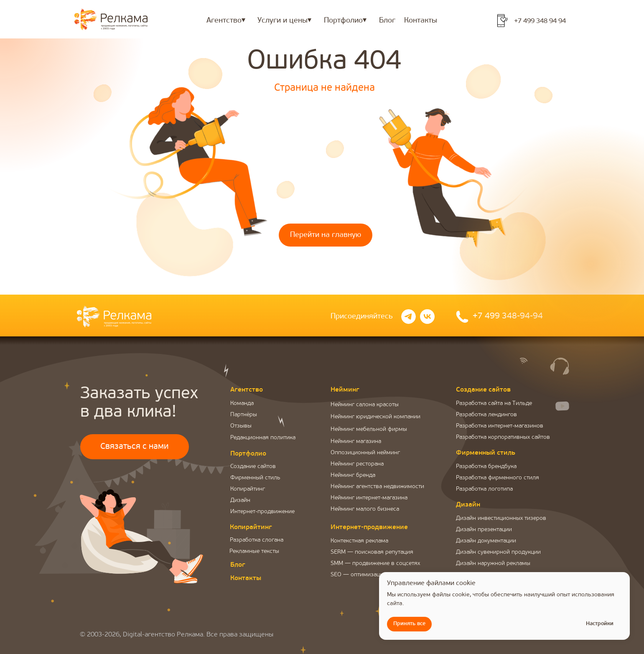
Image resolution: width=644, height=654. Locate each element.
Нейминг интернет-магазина (369, 498)
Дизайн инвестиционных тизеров (501, 518)
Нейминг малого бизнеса (365, 509)
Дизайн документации (486, 541)
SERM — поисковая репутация (372, 552)
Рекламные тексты (254, 551)
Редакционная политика (263, 438)
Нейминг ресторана (357, 464)
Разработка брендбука (486, 467)
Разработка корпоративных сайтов (503, 437)
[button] (135, 474)
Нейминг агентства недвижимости (377, 487)
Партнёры (244, 415)
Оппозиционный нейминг (365, 453)
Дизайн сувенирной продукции (498, 552)
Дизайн (240, 500)
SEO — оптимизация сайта (367, 575)
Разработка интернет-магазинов (500, 426)
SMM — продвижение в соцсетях (375, 564)
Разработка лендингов (486, 415)
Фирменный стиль (255, 478)
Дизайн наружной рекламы (493, 564)
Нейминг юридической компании (375, 417)
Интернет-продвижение (262, 512)
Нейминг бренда (353, 475)
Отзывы (241, 426)
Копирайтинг (248, 489)
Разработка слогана (257, 540)
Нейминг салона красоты (365, 405)
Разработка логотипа (484, 489)
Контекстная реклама (359, 541)
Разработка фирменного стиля (498, 478)
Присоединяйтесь (362, 317)
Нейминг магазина (356, 442)
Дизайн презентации (484, 530)
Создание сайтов (253, 467)
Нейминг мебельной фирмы (369, 429)
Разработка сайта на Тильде (494, 403)
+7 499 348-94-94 (508, 316)
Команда (242, 403)
